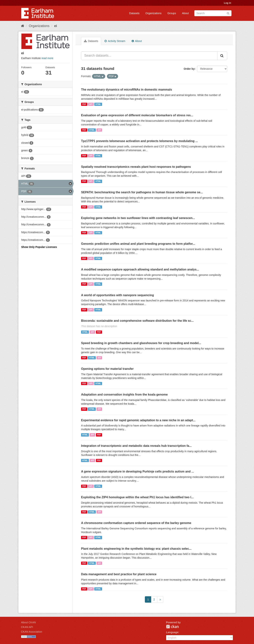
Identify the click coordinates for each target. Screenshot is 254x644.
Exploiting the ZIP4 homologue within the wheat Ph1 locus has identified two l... (137, 497)
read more (47, 58)
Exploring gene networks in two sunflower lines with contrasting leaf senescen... (138, 218)
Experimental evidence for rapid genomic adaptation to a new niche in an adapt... (138, 420)
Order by (189, 69)
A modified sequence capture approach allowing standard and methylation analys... (140, 269)
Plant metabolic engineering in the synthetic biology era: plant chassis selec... (136, 549)
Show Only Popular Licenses (39, 247)
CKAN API (27, 627)
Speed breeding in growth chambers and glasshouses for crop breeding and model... (141, 343)
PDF (84, 104)
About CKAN (28, 622)
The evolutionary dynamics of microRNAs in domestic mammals (127, 90)
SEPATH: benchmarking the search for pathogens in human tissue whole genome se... (142, 192)
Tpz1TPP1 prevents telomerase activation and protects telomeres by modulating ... (139, 141)
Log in (228, 3)
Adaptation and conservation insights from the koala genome (124, 395)
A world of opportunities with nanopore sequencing (117, 295)
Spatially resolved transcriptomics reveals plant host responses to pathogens (136, 167)
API (91, 104)
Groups (172, 13)
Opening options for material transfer (107, 369)
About (185, 13)
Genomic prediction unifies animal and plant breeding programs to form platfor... (138, 244)
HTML (98, 104)
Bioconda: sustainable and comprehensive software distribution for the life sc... (137, 321)
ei (56, 26)
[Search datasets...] (149, 56)
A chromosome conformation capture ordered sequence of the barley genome (136, 523)
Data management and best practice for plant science (119, 574)
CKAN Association (32, 632)
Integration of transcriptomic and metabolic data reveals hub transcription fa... (136, 446)
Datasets (134, 13)
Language (172, 632)
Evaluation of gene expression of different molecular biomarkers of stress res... (137, 115)
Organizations (153, 13)
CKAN (172, 627)
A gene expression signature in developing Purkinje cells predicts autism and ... (138, 471)
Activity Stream (115, 41)
